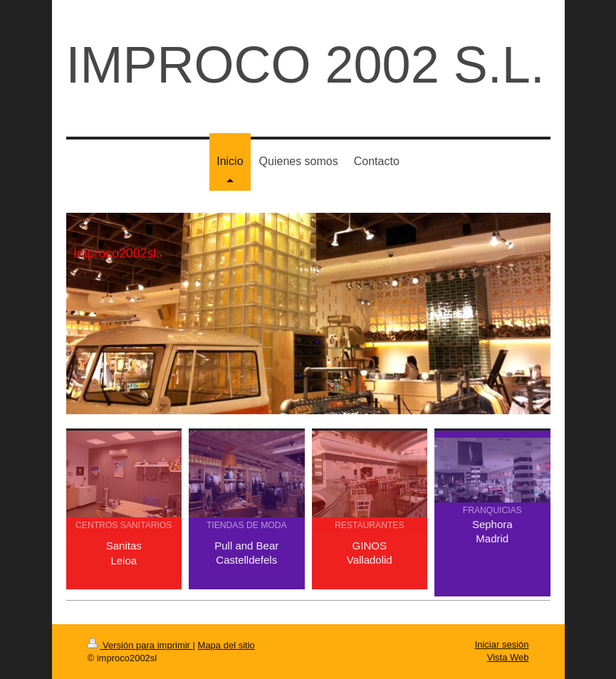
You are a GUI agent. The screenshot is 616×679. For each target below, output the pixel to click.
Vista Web (508, 657)
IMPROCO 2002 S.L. (306, 65)
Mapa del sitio (226, 645)
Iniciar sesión (502, 644)
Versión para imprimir (140, 645)
